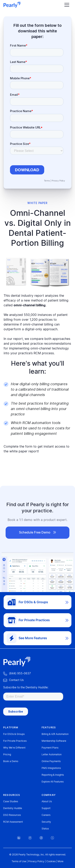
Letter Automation (52, 755)
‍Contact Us (13, 680)
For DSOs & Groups (14, 734)
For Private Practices (15, 741)
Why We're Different (14, 748)
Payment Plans (50, 748)
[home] (12, 5)
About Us (47, 801)
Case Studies (11, 801)
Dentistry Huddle (13, 808)
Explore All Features (53, 782)
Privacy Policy (58, 181)
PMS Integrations (51, 768)
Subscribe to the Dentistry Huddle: (26, 688)
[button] (66, 5)
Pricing (7, 755)
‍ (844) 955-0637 (17, 674)
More (60, 861)
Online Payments (51, 761)
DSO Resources (12, 815)
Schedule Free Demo (37, 533)
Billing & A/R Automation (55, 734)
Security (46, 822)
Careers (46, 815)
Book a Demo (11, 761)
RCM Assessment (13, 822)
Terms (47, 181)
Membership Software (54, 741)
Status (45, 829)
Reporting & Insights (53, 775)
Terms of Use (19, 861)
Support (46, 808)
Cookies (51, 861)
